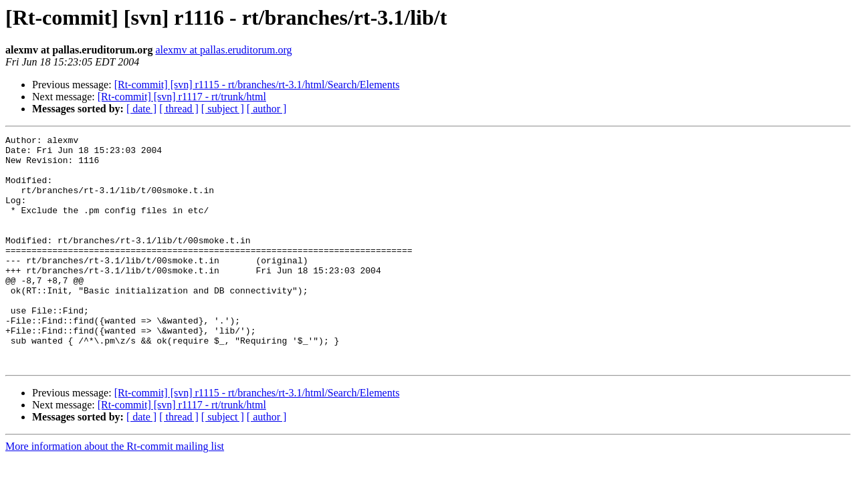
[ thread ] (179, 109)
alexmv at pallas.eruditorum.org (223, 50)
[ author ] (267, 109)
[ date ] (141, 109)
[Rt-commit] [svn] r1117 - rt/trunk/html (182, 97)
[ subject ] (223, 109)
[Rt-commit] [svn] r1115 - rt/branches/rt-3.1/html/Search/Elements (257, 85)
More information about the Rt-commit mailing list (115, 492)
